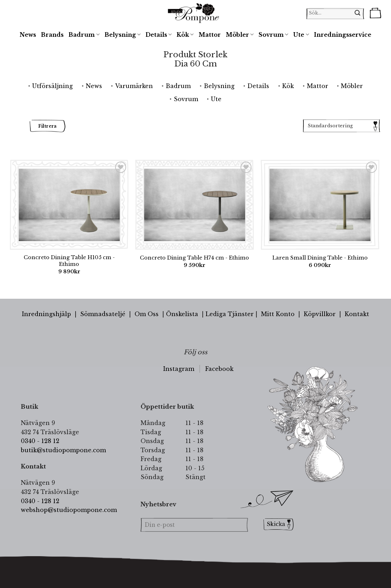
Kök (185, 35)
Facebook (219, 369)
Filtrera (48, 126)
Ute (301, 35)
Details (159, 35)
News (28, 35)
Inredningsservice (343, 35)
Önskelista (182, 314)
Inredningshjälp (46, 314)
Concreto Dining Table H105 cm (69, 261)
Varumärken (134, 86)
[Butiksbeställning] (341, 126)
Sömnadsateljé (103, 314)
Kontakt (357, 314)
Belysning (123, 35)
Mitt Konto (278, 314)
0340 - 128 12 (40, 441)
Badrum (84, 35)
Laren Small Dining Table (320, 258)
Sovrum (273, 35)
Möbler (240, 35)
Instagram (179, 369)
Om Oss (147, 314)
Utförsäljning (52, 86)
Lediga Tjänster (230, 314)
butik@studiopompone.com (63, 450)
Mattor (210, 35)
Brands (52, 35)
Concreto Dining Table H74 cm (194, 258)
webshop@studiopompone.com (69, 510)
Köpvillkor (320, 314)
